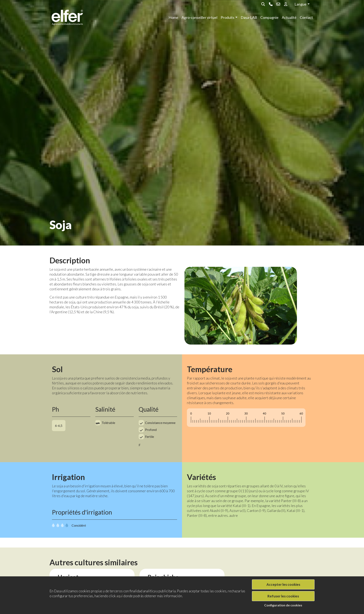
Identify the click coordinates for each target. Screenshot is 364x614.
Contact (306, 17)
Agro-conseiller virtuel (199, 17)
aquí (120, 596)
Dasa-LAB (249, 17)
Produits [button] (227, 17)
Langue (301, 4)
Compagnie (269, 17)
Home (173, 17)
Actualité (289, 17)
